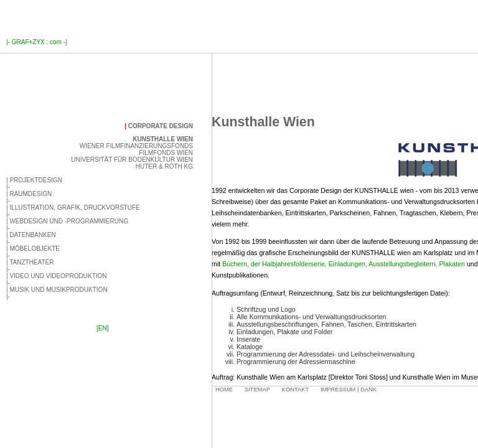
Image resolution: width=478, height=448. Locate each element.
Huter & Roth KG (164, 166)
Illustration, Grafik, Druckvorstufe (74, 208)
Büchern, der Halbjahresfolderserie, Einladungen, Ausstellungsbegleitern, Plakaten (344, 264)
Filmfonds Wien (166, 153)
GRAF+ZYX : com (37, 42)
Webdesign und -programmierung (69, 221)
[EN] (102, 328)
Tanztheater (31, 262)
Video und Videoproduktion (58, 276)
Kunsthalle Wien (163, 139)
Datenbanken (32, 235)
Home (224, 390)
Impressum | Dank (349, 390)
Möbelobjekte (35, 249)
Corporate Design (161, 126)
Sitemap (257, 390)
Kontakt (295, 390)
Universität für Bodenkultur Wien (132, 160)
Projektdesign (35, 180)
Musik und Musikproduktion (58, 290)
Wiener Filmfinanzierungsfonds (136, 146)
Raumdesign (30, 194)
